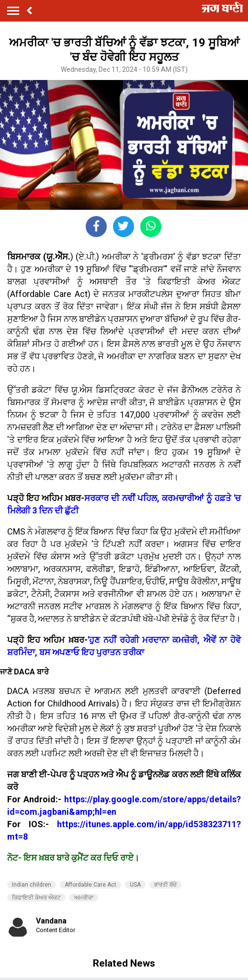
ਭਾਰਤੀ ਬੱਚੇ (165, 885)
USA (135, 885)
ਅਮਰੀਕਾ (84, 898)
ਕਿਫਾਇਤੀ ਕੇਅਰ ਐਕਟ (36, 898)
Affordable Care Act (90, 885)
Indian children (32, 885)
